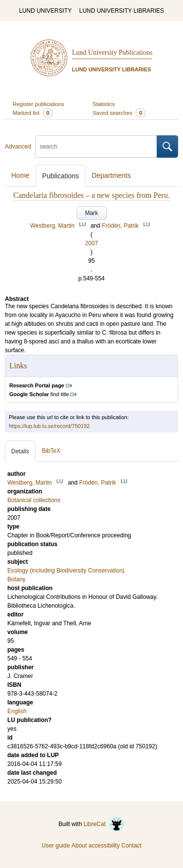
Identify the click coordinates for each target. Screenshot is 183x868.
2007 (91, 243)
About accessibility (95, 846)
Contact (132, 846)
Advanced (18, 147)
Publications (61, 176)
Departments (111, 175)
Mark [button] (91, 213)
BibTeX (51, 451)
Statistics (104, 104)
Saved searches (119, 113)
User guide (56, 846)
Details (20, 451)
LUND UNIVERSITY (45, 11)
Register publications (39, 104)
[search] (96, 147)
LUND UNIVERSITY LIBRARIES (122, 11)
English (17, 711)
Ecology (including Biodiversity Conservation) (66, 571)
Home (20, 175)
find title (39, 394)
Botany (16, 579)
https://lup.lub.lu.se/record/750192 (49, 426)
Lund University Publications (112, 53)
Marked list (33, 113)
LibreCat (104, 824)
